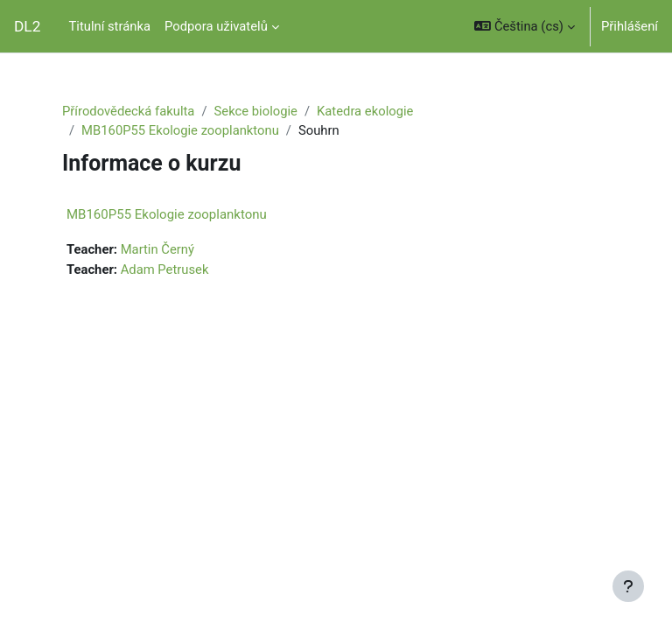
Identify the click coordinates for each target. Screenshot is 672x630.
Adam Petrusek (165, 269)
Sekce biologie (256, 111)
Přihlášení (630, 26)
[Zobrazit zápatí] (628, 586)
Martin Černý (157, 249)
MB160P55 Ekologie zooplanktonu (180, 130)
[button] (525, 26)
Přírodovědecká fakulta (128, 111)
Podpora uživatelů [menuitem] (216, 26)
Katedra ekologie (365, 111)
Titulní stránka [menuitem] (109, 26)
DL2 (27, 26)
